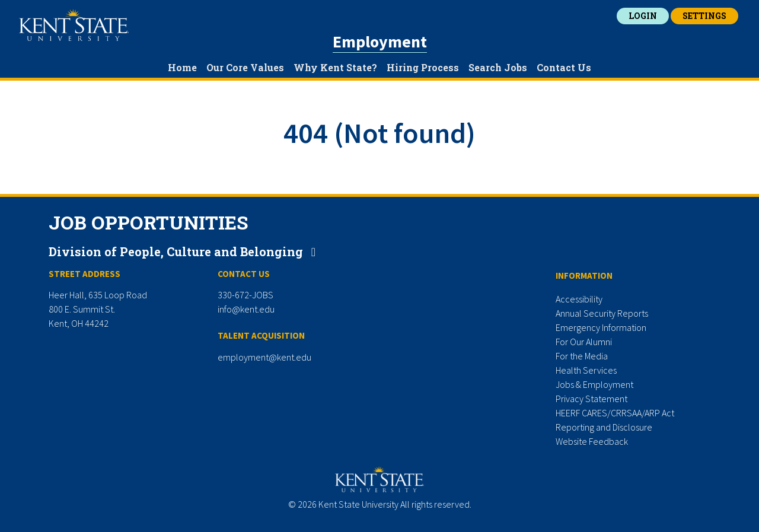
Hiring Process (423, 67)
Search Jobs (498, 67)
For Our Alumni (584, 342)
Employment (380, 42)
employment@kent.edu (264, 357)
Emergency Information (601, 327)
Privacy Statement (591, 399)
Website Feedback (592, 441)
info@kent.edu (246, 309)
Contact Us (564, 67)
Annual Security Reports (602, 313)
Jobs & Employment (594, 384)
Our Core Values (245, 67)
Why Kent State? (335, 67)
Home (182, 67)
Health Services (586, 370)
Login (643, 16)
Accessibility (579, 299)
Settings (704, 16)
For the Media (582, 356)
